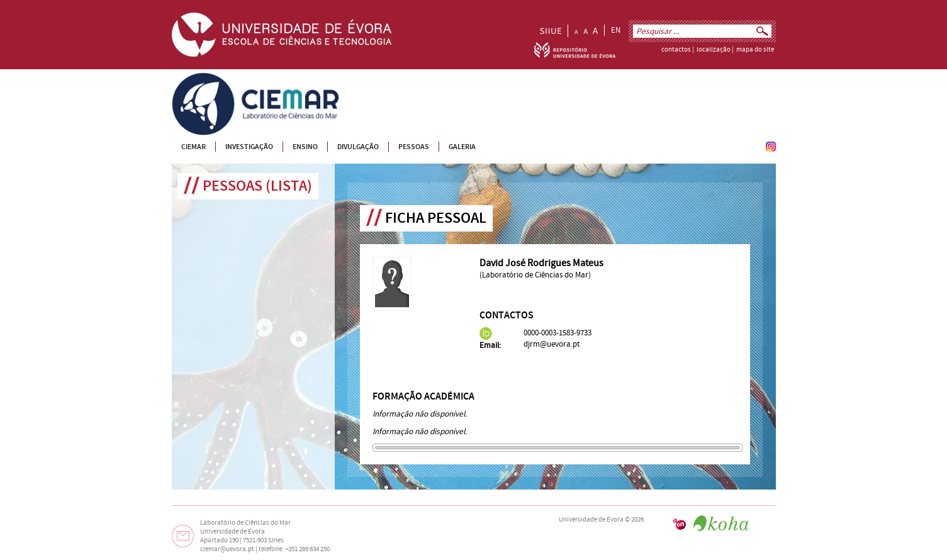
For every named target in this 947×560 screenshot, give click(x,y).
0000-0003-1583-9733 (558, 333)
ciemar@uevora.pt (227, 549)
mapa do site (755, 50)
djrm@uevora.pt (552, 344)
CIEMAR (185, 78)
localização (714, 50)
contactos (676, 50)
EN (616, 30)
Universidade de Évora (591, 520)
